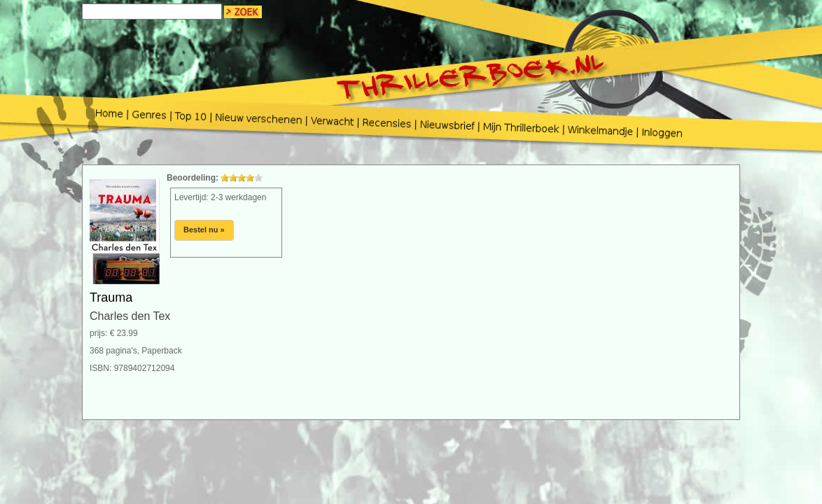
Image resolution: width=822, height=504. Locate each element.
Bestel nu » (204, 230)
